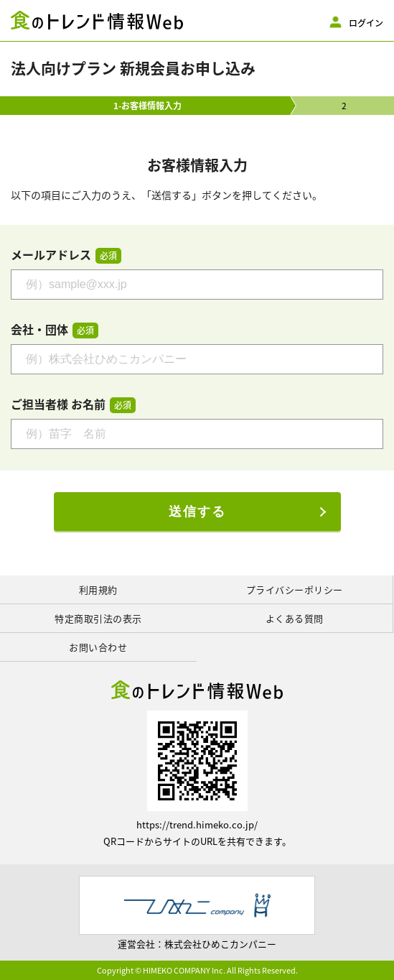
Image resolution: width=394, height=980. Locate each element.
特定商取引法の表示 (98, 618)
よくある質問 (295, 618)
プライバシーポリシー (295, 590)
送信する (197, 512)
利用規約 (98, 590)
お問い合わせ (98, 647)
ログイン (366, 22)
